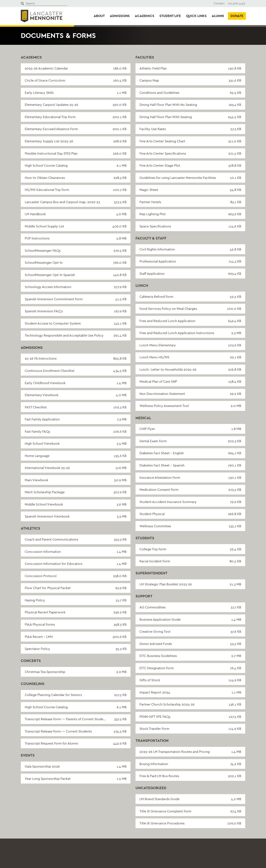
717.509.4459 (236, 3)
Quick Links (196, 16)
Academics (145, 16)
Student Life (170, 16)
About (99, 16)
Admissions (120, 16)
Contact (219, 3)
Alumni (218, 16)
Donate (237, 16)
